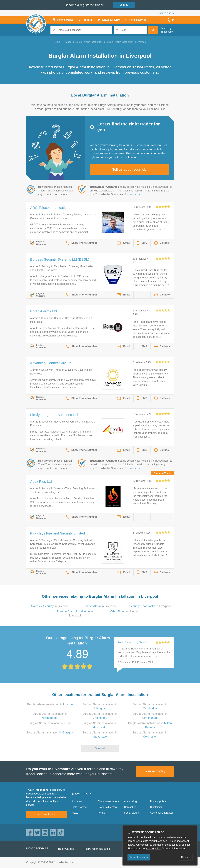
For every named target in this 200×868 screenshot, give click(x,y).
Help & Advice (80, 807)
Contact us (130, 807)
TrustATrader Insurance (96, 849)
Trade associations (109, 801)
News (75, 813)
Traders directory (108, 807)
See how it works (46, 814)
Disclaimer (156, 807)
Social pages (131, 813)
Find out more (132, 194)
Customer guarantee (162, 813)
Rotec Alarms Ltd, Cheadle (133, 643)
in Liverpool (50, 606)
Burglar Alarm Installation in (50, 704)
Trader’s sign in (166, 13)
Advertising (130, 801)
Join (124, 5)
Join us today (155, 771)
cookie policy (154, 849)
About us (77, 801)
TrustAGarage (66, 849)
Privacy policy (158, 801)
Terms (101, 813)
